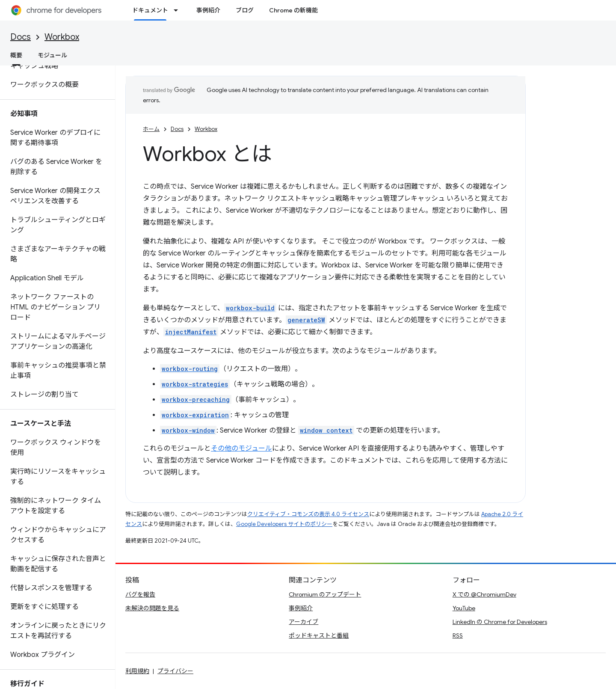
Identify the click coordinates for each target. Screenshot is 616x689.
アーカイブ (304, 622)
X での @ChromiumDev (484, 594)
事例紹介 (208, 10)
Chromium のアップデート (325, 594)
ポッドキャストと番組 (319, 636)
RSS (458, 636)
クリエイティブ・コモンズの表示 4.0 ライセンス (308, 514)
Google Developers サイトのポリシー (284, 524)
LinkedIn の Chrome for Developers (500, 622)
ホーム (151, 129)
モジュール (52, 55)
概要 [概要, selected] (16, 55)
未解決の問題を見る (152, 608)
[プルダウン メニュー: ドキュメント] (178, 10)
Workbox (62, 37)
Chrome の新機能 (293, 10)
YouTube (464, 608)
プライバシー (175, 671)
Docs (21, 37)
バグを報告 (140, 594)
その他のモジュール (241, 448)
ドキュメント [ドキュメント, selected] (150, 10)
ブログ (245, 10)
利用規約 (137, 671)
